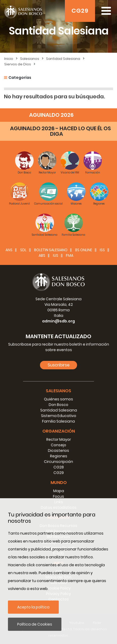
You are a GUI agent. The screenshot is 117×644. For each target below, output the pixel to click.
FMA (70, 255)
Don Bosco (58, 405)
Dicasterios (58, 451)
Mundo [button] (59, 483)
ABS (42, 255)
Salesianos (30, 59)
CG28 (59, 467)
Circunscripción (58, 462)
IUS (56, 255)
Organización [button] (59, 431)
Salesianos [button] (58, 391)
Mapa (59, 491)
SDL (23, 250)
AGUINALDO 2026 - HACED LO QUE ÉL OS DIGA (60, 131)
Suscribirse (59, 365)
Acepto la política (33, 607)
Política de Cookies (35, 624)
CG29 (80, 11)
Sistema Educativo (59, 416)
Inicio (9, 59)
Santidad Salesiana (63, 59)
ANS (9, 250)
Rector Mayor (59, 439)
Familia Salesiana (58, 421)
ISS (102, 250)
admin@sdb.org (58, 321)
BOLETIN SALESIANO (51, 250)
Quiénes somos (58, 399)
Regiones (59, 456)
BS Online (84, 250)
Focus (58, 496)
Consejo (58, 445)
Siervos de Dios (18, 64)
